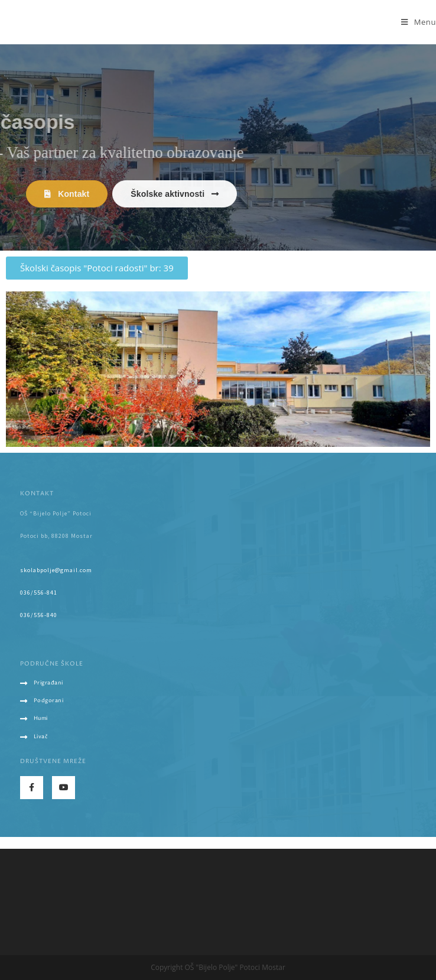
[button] (67, 194)
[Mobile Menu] (419, 22)
